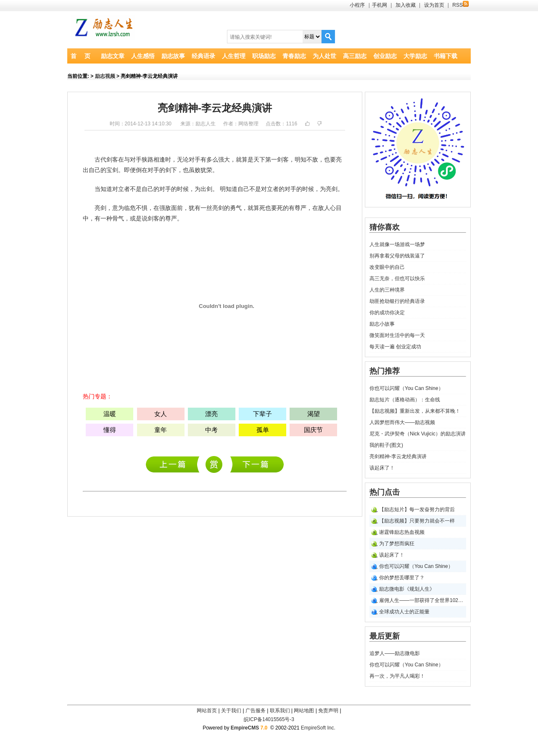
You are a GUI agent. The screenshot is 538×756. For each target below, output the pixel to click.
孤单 (263, 430)
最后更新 (385, 636)
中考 (211, 430)
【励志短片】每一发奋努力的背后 (417, 509)
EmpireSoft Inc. (318, 728)
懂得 (110, 430)
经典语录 (203, 56)
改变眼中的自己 (387, 267)
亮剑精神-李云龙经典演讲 (398, 456)
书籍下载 (446, 56)
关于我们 (231, 711)
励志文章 (113, 56)
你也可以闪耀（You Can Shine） (406, 388)
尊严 (301, 208)
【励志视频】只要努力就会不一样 (417, 521)
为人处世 (324, 56)
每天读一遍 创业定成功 (395, 347)
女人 (161, 414)
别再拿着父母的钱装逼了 (397, 256)
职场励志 (264, 56)
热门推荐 (385, 371)
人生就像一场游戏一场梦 (397, 244)
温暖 (110, 414)
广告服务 (256, 711)
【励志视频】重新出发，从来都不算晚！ (415, 411)
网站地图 (304, 711)
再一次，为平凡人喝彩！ (397, 676)
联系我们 (280, 711)
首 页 (80, 56)
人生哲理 (234, 56)
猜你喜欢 (385, 227)
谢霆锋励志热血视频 (402, 532)
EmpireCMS (245, 728)
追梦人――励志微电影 (175, 464)
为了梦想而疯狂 (397, 544)
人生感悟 (143, 56)
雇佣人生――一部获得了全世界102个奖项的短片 (423, 600)
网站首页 (207, 711)
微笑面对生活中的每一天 (397, 335)
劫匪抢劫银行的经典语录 (397, 301)
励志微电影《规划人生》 (407, 589)
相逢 (159, 159)
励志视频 (105, 76)
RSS (460, 5)
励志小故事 (382, 324)
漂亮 (211, 414)
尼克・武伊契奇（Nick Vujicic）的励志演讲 (257, 464)
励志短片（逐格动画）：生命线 (405, 400)
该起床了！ (382, 468)
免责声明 (328, 711)
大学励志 (415, 56)
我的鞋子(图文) (386, 445)
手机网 (380, 5)
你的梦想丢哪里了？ (402, 578)
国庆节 (313, 430)
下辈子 (262, 414)
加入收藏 (406, 5)
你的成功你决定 (387, 313)
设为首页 (434, 5)
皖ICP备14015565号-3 (269, 719)
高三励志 (355, 56)
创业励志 (385, 56)
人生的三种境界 (387, 290)
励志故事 (173, 56)
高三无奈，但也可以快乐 (397, 279)
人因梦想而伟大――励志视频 (402, 422)
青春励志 (294, 56)
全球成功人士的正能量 (404, 612)
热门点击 (385, 492)
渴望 (314, 414)
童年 (161, 430)
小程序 (357, 5)
